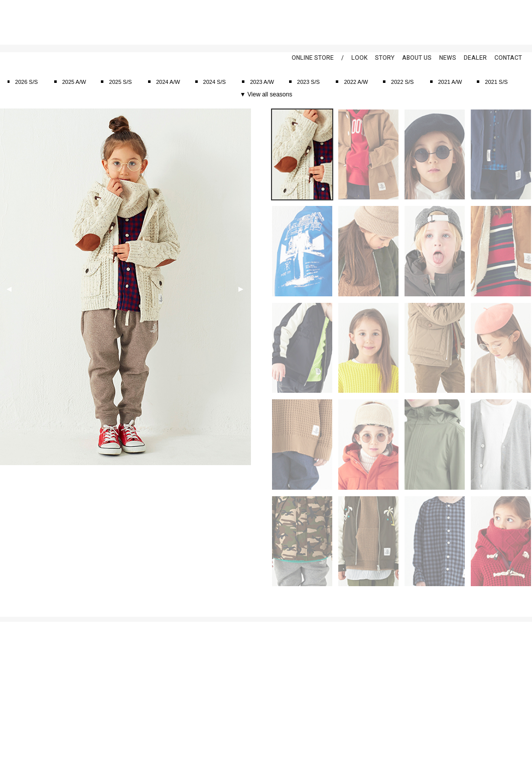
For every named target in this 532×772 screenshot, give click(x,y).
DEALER (475, 58)
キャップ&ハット (112, 701)
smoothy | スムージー (58, 22)
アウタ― (102, 680)
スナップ (232, 680)
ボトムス (102, 691)
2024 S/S (215, 82)
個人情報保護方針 (22, 659)
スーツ (100, 648)
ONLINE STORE (313, 58)
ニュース (232, 659)
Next (241, 289)
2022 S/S (402, 82)
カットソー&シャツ (115, 659)
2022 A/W (356, 82)
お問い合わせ (17, 691)
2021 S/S (496, 82)
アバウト (232, 648)
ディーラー (235, 691)
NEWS (448, 58)
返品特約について (22, 680)
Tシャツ (101, 670)
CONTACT (508, 58)
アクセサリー (108, 733)
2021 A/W (450, 82)
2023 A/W (262, 82)
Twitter (494, 20)
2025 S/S (120, 82)
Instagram (514, 20)
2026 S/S (26, 82)
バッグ (100, 712)
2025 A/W (74, 82)
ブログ (230, 670)
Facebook (474, 20)
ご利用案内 (14, 648)
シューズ (102, 722)
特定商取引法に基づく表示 (33, 670)
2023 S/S (308, 82)
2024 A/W (168, 82)
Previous (9, 289)
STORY (385, 58)
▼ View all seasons (266, 94)
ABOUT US (417, 58)
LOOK (359, 58)
